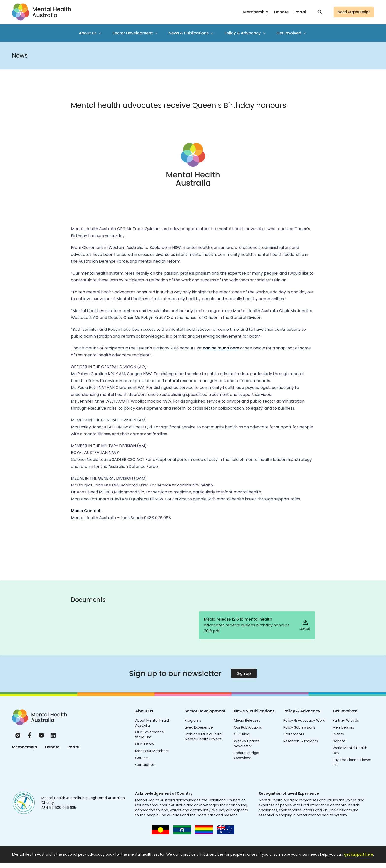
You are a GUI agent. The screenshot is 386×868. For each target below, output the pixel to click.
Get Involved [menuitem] (292, 33)
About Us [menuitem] (91, 33)
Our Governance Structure (150, 735)
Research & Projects (301, 741)
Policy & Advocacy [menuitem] (245, 33)
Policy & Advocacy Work (304, 720)
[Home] (39, 717)
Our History (145, 744)
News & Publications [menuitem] (191, 33)
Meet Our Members (152, 751)
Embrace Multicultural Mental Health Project (203, 737)
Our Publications (248, 727)
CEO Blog (242, 734)
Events (338, 734)
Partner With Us (346, 720)
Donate (281, 12)
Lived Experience (199, 727)
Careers (142, 758)
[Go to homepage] (41, 12)
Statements (294, 734)
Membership (256, 12)
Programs (193, 720)
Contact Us (145, 765)
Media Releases (247, 720)
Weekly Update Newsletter (247, 744)
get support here (359, 854)
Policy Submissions (299, 727)
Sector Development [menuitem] (135, 33)
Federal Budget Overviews (247, 755)
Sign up (244, 673)
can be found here (221, 348)
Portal (300, 12)
